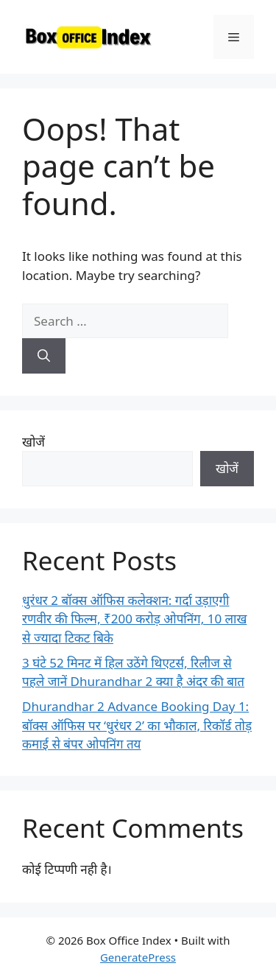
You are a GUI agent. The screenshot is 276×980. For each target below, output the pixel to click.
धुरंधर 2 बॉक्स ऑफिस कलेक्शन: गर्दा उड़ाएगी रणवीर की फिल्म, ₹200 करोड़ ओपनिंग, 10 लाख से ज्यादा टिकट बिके (134, 619)
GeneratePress (138, 957)
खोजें (33, 442)
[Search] (44, 356)
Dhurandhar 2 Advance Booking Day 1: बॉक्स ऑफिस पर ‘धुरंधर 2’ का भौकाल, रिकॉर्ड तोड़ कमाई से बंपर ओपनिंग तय (137, 725)
